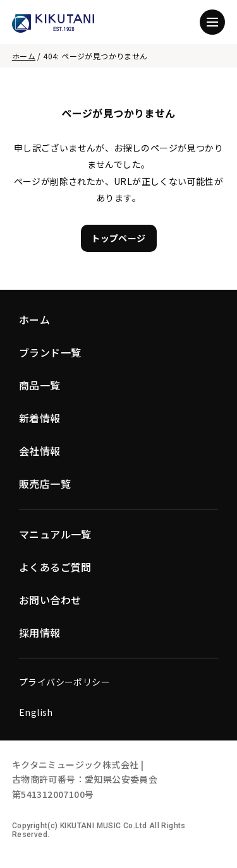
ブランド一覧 (50, 352)
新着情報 (40, 418)
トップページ (118, 238)
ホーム (24, 56)
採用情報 (40, 633)
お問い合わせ (50, 600)
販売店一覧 (45, 484)
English (36, 712)
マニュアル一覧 (55, 534)
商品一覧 (40, 385)
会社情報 (40, 451)
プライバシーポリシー (64, 682)
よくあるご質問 (55, 567)
